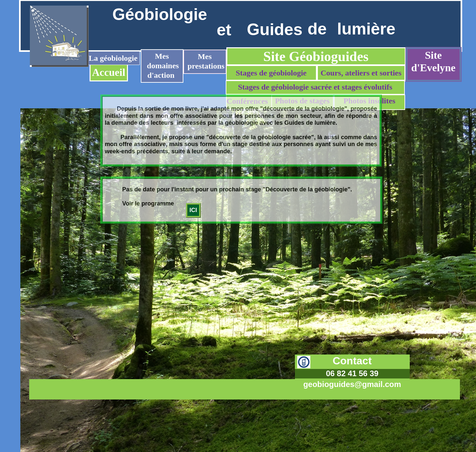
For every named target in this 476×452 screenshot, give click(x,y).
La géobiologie (113, 58)
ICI (193, 210)
